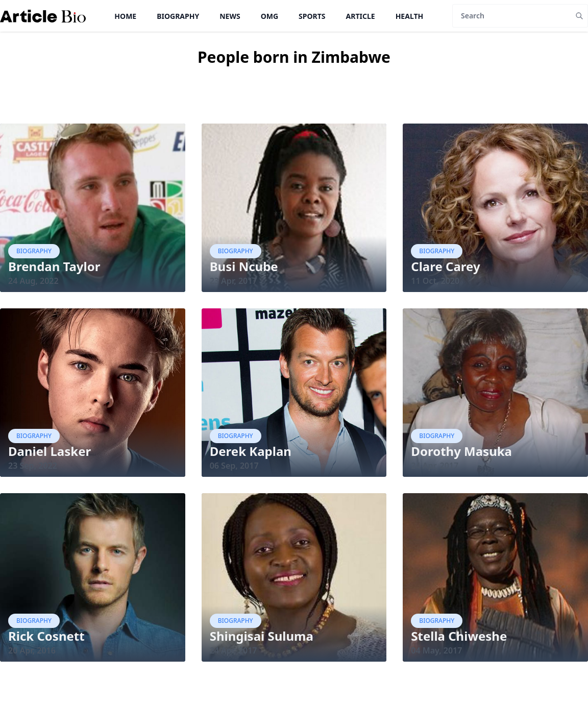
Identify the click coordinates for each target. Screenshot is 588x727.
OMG (269, 16)
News (230, 16)
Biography (178, 16)
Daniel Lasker (50, 451)
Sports (312, 16)
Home (125, 16)
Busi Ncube (244, 266)
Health (410, 16)
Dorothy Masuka (461, 451)
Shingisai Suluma (262, 636)
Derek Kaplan (251, 451)
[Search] (512, 16)
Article (361, 16)
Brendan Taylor (54, 266)
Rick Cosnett (46, 636)
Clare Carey (445, 266)
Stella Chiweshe (459, 636)
